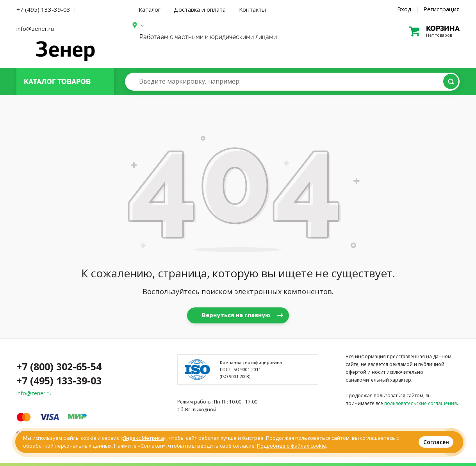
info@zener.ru (35, 29)
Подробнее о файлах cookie (291, 446)
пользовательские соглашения (421, 403)
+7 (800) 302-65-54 (59, 366)
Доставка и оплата (200, 9)
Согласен (436, 442)
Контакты (252, 9)
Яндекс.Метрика (144, 438)
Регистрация (441, 9)
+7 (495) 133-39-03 (43, 9)
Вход (404, 9)
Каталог (150, 9)
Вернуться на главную (236, 315)
